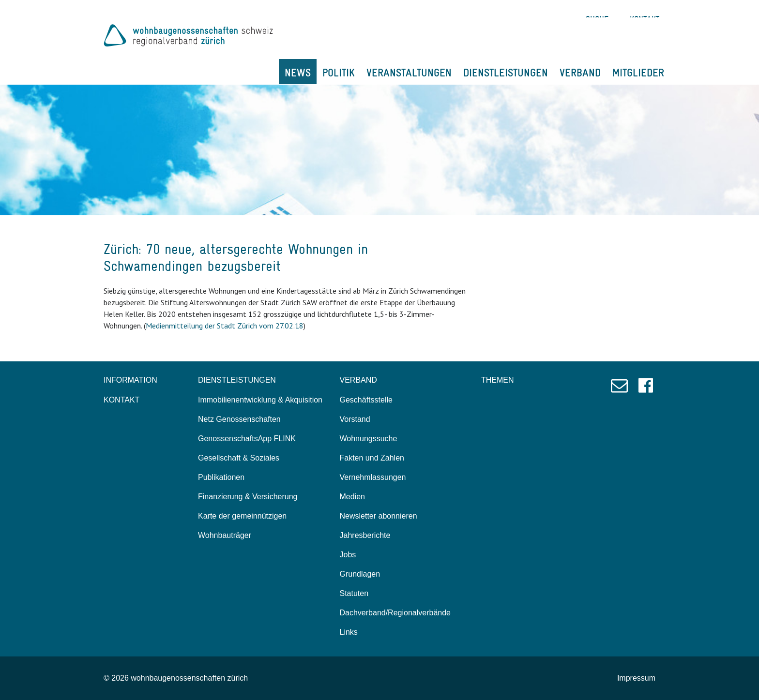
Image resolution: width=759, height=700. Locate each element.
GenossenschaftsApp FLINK (247, 439)
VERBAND (580, 73)
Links (349, 632)
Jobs (348, 555)
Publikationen (221, 477)
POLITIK (339, 73)
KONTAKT (121, 400)
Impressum (636, 678)
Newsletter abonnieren (379, 516)
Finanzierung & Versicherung (248, 497)
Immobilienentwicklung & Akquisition (260, 400)
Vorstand (355, 419)
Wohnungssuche (369, 439)
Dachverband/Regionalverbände (395, 613)
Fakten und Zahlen (372, 458)
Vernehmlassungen (373, 477)
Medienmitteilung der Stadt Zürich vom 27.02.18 (225, 326)
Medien (352, 497)
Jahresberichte (365, 535)
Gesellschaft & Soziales (239, 458)
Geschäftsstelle (366, 400)
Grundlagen (360, 574)
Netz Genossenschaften (239, 419)
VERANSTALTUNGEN (409, 73)
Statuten (354, 593)
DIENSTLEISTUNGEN (506, 73)
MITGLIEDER (638, 73)
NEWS (298, 73)
